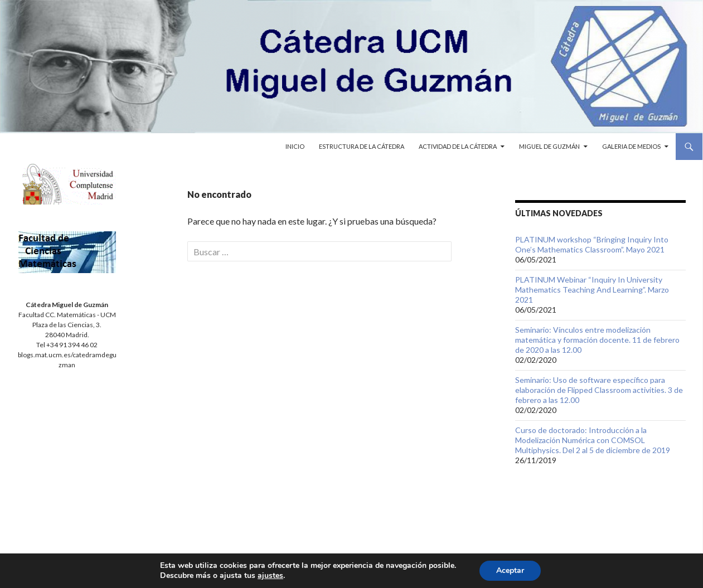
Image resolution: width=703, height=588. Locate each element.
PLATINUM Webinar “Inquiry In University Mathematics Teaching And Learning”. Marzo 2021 (592, 290)
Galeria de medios (631, 146)
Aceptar (510, 570)
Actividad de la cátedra (458, 146)
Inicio (295, 146)
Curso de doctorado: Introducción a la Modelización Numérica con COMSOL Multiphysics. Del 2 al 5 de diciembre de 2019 (593, 440)
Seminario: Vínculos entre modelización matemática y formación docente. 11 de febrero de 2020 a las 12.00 (597, 340)
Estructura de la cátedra (362, 146)
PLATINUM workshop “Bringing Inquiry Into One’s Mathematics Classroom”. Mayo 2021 (592, 244)
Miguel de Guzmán (549, 146)
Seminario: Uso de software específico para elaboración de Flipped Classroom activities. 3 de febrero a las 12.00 (599, 390)
